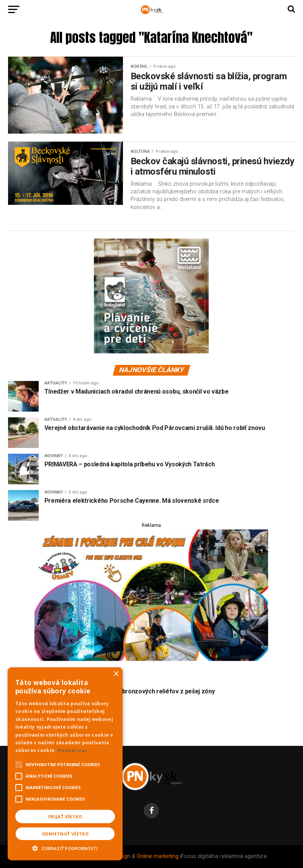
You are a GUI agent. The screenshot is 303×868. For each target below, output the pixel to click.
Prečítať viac (72, 750)
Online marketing (158, 856)
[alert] (65, 764)
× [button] (116, 674)
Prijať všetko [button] (65, 817)
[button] (65, 847)
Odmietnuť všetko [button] (65, 834)
